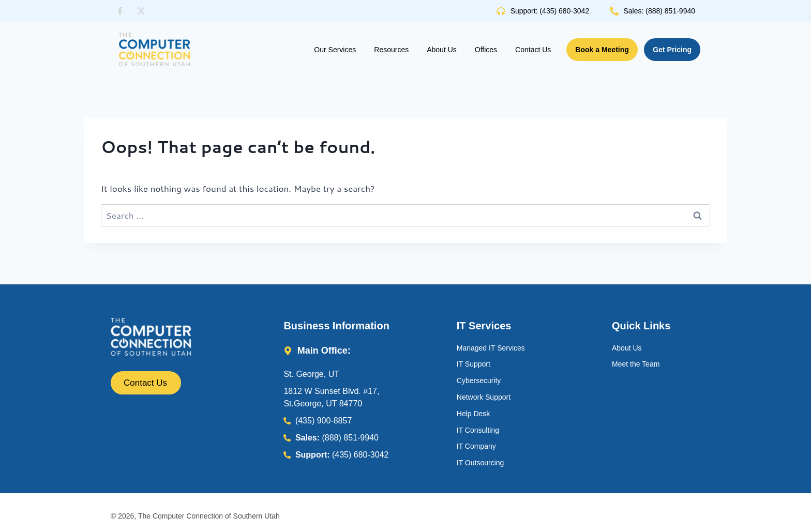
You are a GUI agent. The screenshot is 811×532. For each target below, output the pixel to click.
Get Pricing (672, 50)
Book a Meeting (602, 50)
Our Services (335, 50)
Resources (391, 50)
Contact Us (533, 50)
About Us (442, 50)
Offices (486, 50)
